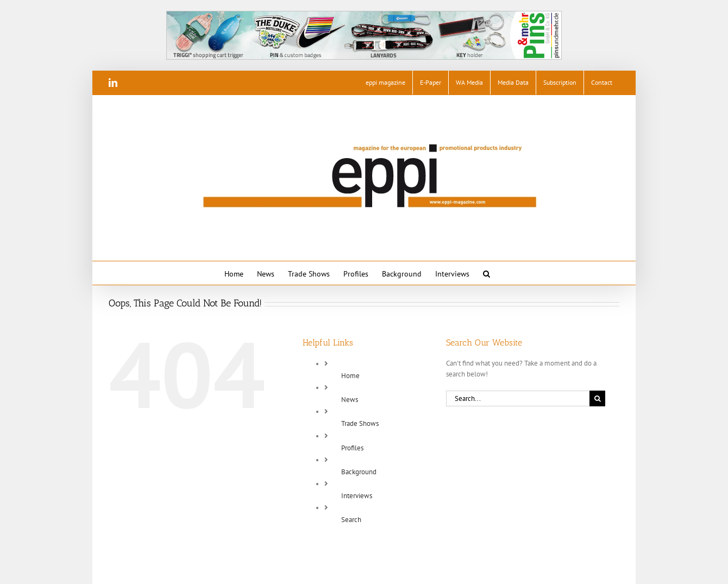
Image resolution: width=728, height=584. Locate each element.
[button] (487, 273)
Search (351, 520)
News (350, 400)
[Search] (597, 398)
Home (350, 376)
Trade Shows (360, 423)
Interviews (357, 496)
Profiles (352, 448)
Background (359, 472)
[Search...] (518, 398)
